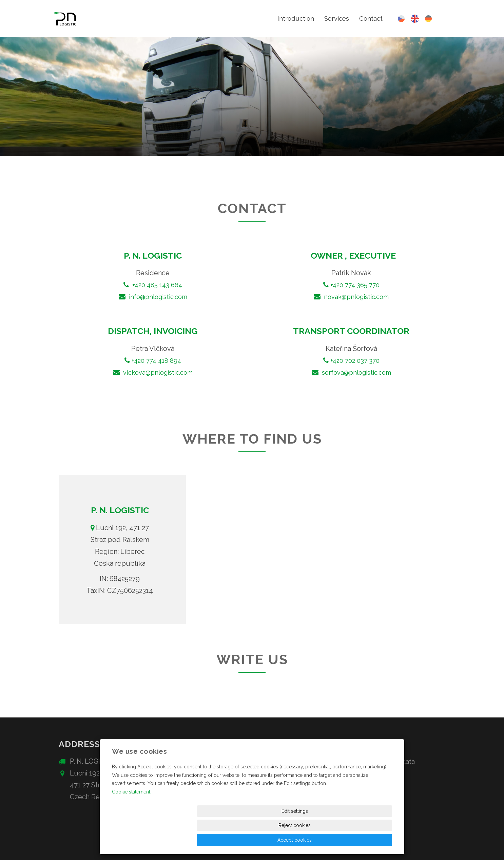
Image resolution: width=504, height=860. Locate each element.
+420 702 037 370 (355, 360)
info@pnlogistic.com (158, 297)
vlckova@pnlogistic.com (157, 372)
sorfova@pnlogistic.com (355, 372)
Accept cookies (366, 840)
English (415, 19)
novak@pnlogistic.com (356, 297)
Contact (370, 19)
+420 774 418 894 (156, 360)
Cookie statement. (132, 820)
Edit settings (254, 840)
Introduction (291, 19)
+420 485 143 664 (157, 285)
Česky (401, 19)
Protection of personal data (377, 761)
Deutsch (428, 19)
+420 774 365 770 (355, 285)
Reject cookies (310, 840)
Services (334, 19)
